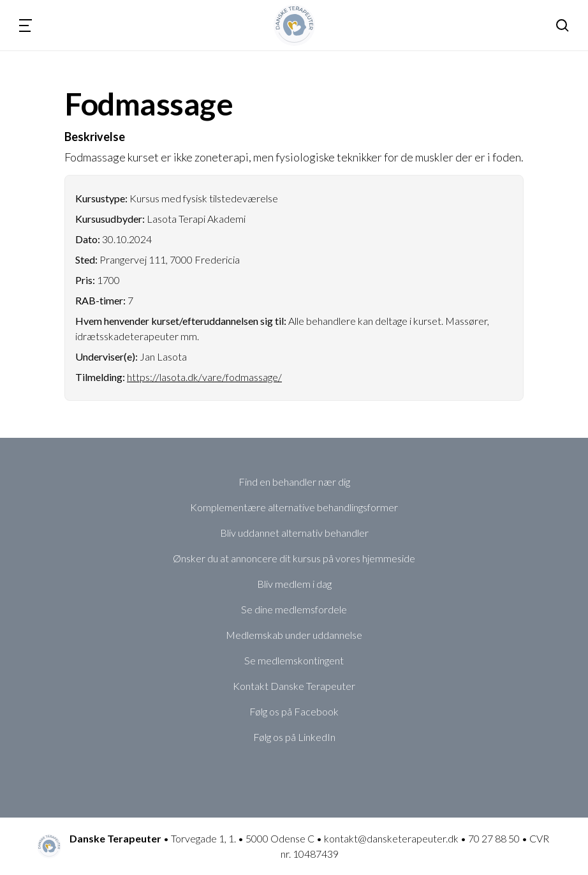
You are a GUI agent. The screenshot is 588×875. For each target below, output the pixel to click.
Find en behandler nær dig (294, 482)
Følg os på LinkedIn (294, 737)
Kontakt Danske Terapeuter (294, 686)
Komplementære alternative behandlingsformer (294, 507)
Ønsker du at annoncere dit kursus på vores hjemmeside (294, 558)
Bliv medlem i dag (294, 584)
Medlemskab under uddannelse (294, 635)
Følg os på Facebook (294, 711)
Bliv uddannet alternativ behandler (294, 533)
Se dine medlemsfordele (294, 609)
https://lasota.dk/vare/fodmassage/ (204, 377)
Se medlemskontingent (294, 660)
